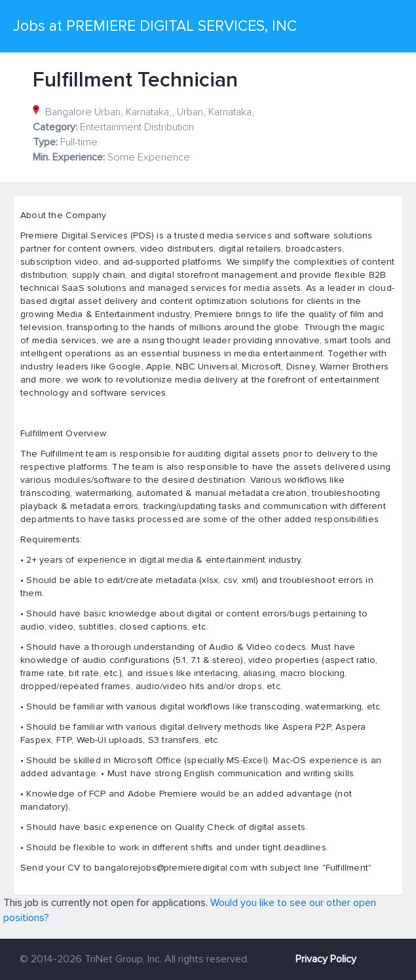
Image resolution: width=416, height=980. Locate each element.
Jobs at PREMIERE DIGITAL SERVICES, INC (155, 26)
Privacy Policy (326, 959)
